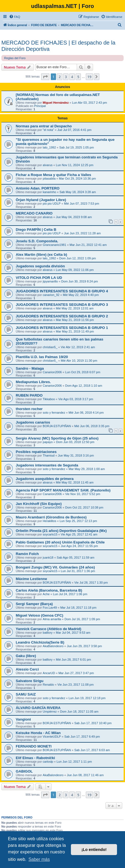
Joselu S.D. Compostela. (37, 241)
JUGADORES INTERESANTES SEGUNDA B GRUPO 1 (62, 328)
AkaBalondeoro (53, 646)
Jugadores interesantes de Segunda (47, 465)
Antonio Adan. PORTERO (38, 188)
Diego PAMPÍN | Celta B (36, 230)
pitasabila (49, 178)
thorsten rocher (29, 409)
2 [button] (59, 77)
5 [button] (78, 77)
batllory (48, 633)
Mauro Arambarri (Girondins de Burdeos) (51, 517)
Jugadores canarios (33, 422)
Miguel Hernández (56, 103)
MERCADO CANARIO (34, 213)
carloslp (48, 762)
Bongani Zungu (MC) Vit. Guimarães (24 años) (55, 567)
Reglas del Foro (15, 58)
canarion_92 (51, 295)
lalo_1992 (49, 147)
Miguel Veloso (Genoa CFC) (39, 615)
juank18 (48, 557)
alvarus (48, 165)
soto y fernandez (54, 413)
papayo (48, 442)
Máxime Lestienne (31, 579)
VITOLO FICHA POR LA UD (39, 278)
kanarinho (49, 192)
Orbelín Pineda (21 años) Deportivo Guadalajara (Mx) (61, 531)
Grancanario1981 (54, 245)
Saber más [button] (39, 859)
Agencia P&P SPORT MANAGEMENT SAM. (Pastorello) (63, 490)
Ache (46, 594)
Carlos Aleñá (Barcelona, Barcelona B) (49, 590)
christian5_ (50, 347)
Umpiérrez (50, 712)
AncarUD (49, 673)
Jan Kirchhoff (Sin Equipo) (39, 504)
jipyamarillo (50, 281)
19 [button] (90, 77)
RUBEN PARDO (29, 395)
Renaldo (48, 685)
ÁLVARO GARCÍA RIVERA (38, 708)
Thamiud (49, 455)
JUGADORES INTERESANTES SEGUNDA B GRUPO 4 (62, 291)
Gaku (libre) (26, 656)
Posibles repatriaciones (36, 452)
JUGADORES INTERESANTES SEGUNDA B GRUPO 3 (62, 305)
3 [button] (66, 77)
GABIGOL (24, 771)
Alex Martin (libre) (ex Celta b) (41, 255)
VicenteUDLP (52, 737)
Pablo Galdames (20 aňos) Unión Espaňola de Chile (60, 542)
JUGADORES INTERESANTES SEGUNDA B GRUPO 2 (62, 316)
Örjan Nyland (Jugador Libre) (41, 200)
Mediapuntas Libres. (33, 382)
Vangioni (23, 719)
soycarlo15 (50, 534)
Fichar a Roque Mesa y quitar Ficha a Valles (53, 175)
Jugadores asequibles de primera (45, 479)
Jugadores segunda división (40, 266)
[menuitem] (15, 17)
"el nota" (48, 130)
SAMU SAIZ (26, 694)
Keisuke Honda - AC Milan (38, 733)
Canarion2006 (52, 372)
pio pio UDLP (52, 204)
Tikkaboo (49, 399)
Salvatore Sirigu (30, 681)
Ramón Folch (27, 554)
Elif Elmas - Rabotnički (35, 758)
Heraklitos (50, 521)
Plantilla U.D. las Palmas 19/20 (42, 357)
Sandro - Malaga (30, 368)
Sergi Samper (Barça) (34, 604)
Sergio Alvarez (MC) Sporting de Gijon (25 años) (57, 438)
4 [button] (72, 77)
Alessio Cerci (27, 669)
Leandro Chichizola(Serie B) (40, 642)
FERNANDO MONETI (34, 746)
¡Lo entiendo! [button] (94, 850)
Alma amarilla (52, 619)
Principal (40, 106)
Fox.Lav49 (50, 608)
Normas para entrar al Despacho (44, 126)
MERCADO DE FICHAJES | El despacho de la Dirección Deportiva (58, 46)
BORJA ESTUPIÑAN (57, 426)
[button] (45, 77)
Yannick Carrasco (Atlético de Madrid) (48, 629)
